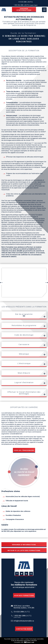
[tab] (24, 315)
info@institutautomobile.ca (24, 621)
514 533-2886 (22, 612)
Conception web (19, 642)
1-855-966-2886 (23, 616)
